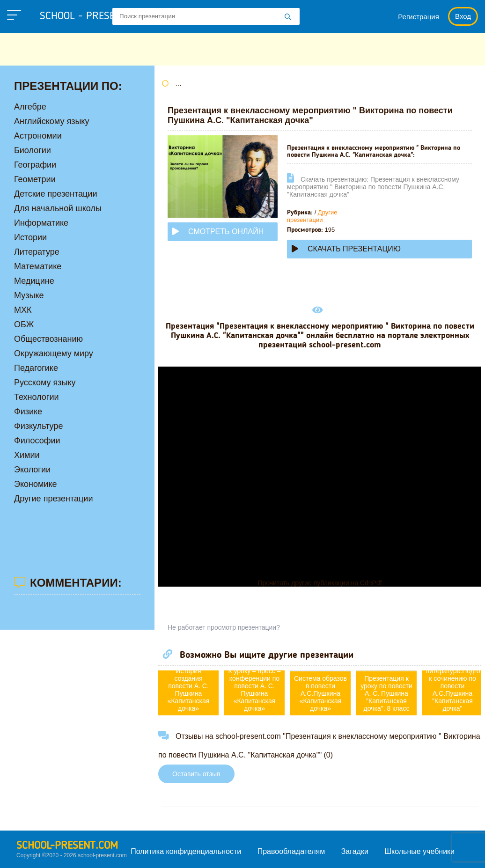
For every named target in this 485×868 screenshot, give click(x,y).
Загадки (355, 851)
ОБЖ (24, 324)
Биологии (33, 150)
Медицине (34, 281)
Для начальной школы (58, 208)
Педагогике (36, 368)
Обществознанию (48, 339)
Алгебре (30, 107)
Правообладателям (291, 851)
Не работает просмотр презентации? (224, 627)
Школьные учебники (419, 851)
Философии (37, 441)
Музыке (29, 295)
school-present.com (67, 846)
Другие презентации (312, 216)
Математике (38, 266)
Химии (27, 455)
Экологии (32, 470)
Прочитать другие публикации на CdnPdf (320, 583)
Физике (28, 412)
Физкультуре (38, 426)
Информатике (41, 223)
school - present (92, 16)
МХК (23, 310)
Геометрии (35, 179)
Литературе (37, 252)
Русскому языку (45, 383)
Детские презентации (55, 194)
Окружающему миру (54, 353)
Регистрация (419, 17)
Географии (35, 165)
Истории (30, 237)
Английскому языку (51, 121)
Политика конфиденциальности (186, 851)
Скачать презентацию (346, 249)
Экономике (36, 484)
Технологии (37, 397)
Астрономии (38, 136)
